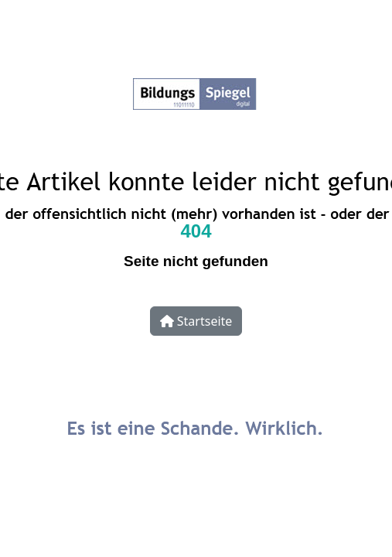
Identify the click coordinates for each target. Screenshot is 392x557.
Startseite (196, 321)
